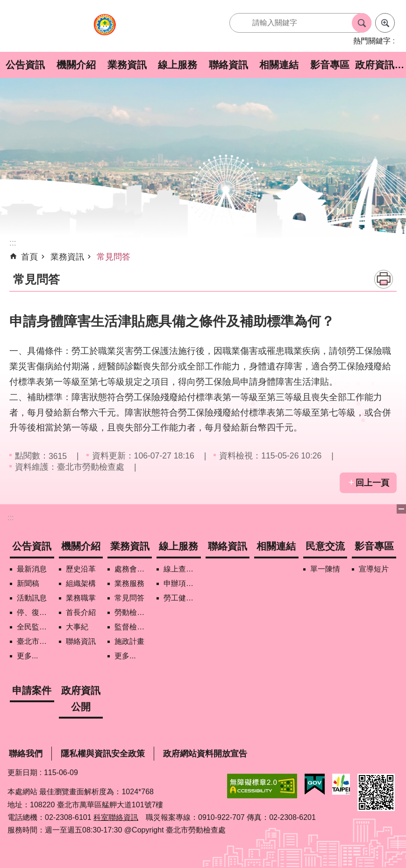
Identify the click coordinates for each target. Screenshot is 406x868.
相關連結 (279, 65)
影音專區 (330, 65)
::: (11, 518)
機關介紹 (76, 65)
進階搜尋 (385, 23)
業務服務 (129, 583)
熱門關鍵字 (372, 41)
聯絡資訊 (228, 65)
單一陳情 (325, 569)
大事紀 (77, 627)
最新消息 (32, 569)
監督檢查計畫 (133, 627)
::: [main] (13, 243)
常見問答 (114, 257)
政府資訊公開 (381, 65)
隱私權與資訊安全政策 (103, 754)
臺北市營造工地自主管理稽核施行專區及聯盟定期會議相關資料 (36, 641)
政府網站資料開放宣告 (205, 754)
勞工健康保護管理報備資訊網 (182, 598)
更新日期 (22, 773)
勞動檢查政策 (133, 612)
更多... (27, 656)
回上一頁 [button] (372, 483)
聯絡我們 (26, 754)
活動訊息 (32, 598)
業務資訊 (127, 65)
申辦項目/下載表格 (182, 583)
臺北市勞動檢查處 (105, 30)
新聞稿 (28, 583)
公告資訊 (25, 65)
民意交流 (325, 546)
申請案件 (32, 690)
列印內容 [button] (384, 279)
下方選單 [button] (401, 509)
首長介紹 (81, 612)
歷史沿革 (81, 569)
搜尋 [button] (362, 23)
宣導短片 (374, 569)
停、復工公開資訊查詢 (36, 612)
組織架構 (81, 583)
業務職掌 (81, 598)
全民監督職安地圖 (36, 627)
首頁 (29, 257)
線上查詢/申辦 (182, 569)
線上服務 (178, 65)
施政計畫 (129, 641)
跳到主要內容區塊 (5, 5)
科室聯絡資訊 (116, 817)
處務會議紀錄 (133, 569)
